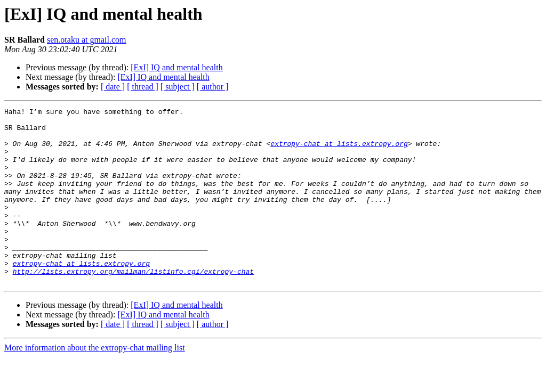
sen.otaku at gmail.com (86, 40)
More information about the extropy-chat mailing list (95, 383)
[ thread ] (143, 87)
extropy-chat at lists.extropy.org (339, 151)
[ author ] (213, 87)
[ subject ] (178, 87)
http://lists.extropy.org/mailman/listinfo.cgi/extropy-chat (133, 305)
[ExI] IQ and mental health (176, 67)
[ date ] (113, 87)
